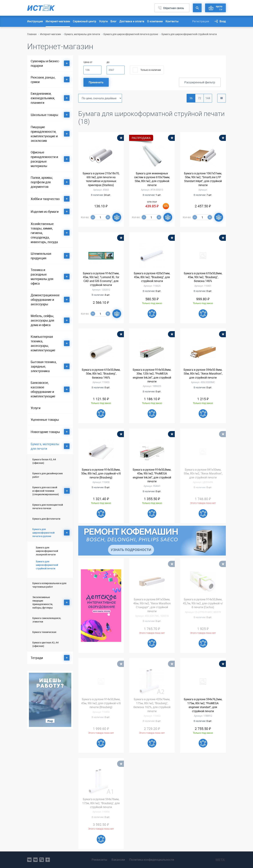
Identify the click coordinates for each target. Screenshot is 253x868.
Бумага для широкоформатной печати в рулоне (131, 34)
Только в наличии (151, 70)
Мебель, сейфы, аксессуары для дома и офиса (42, 320)
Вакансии (118, 860)
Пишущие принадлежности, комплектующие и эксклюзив (44, 134)
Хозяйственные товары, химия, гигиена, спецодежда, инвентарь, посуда (44, 233)
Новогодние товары (45, 432)
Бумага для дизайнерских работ (48, 475)
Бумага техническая (44, 632)
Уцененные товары (45, 420)
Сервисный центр (85, 21)
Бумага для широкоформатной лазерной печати (47, 551)
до (108, 62)
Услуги (103, 21)
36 (191, 98)
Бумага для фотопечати (46, 519)
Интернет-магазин (58, 21)
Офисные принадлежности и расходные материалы (44, 159)
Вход (223, 21)
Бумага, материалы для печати (82, 34)
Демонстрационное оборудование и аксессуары (45, 300)
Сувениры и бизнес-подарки (45, 63)
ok (42, 860)
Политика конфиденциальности (152, 860)
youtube (48, 860)
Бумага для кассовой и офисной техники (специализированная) (46, 491)
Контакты (172, 21)
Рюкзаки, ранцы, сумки (43, 80)
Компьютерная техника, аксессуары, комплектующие (43, 343)
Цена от (88, 62)
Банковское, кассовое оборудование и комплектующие (43, 389)
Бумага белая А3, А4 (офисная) (44, 461)
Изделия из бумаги (45, 212)
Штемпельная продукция (41, 256)
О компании (155, 21)
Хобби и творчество (45, 199)
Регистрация (201, 21)
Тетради (37, 658)
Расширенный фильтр (200, 82)
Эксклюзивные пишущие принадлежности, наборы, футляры (43, 602)
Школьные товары (44, 115)
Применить (96, 82)
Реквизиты (99, 860)
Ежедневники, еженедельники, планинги (43, 98)
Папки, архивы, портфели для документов (42, 182)
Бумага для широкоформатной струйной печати (47, 565)
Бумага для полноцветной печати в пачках (48, 506)
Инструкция (35, 21)
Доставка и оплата (132, 21)
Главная (32, 34)
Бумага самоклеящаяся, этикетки (47, 620)
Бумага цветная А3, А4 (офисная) (45, 644)
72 (200, 98)
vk (29, 860)
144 (208, 98)
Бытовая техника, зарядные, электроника (44, 366)
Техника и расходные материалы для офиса (42, 277)
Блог (114, 21)
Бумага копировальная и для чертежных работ (49, 585)
